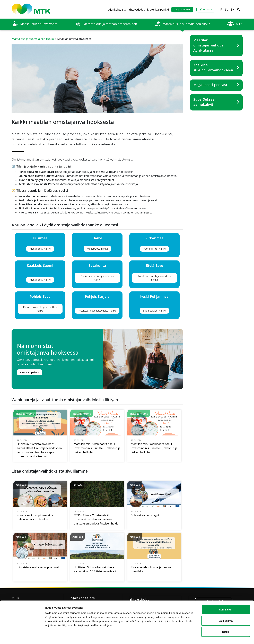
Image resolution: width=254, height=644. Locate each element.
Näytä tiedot (182, 637)
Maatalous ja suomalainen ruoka (33, 39)
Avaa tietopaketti (29, 372)
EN (233, 10)
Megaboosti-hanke (40, 249)
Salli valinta (226, 611)
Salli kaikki (226, 599)
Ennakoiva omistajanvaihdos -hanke (155, 278)
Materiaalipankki (158, 10)
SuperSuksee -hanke (154, 311)
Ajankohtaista (117, 10)
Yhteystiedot (137, 10)
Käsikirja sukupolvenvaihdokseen (213, 67)
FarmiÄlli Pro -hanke (155, 249)
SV (227, 10)
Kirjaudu (206, 9)
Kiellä (226, 622)
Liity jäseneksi (182, 9)
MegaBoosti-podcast (210, 85)
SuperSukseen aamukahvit (205, 102)
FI (221, 10)
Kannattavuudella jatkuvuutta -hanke (40, 309)
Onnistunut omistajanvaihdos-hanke (97, 278)
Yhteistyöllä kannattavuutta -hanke (97, 311)
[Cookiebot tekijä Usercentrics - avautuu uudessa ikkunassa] (22, 637)
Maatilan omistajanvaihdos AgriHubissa (208, 45)
